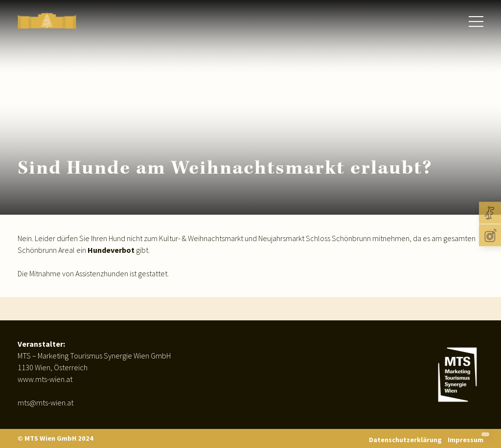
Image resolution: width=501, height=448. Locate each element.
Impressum (466, 440)
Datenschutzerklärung (405, 440)
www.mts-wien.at (45, 379)
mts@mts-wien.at (46, 403)
